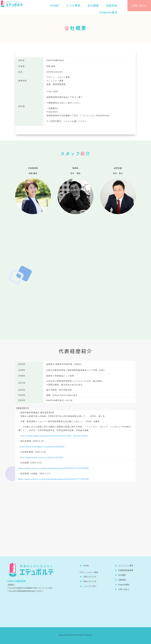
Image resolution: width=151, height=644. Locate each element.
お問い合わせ (139, 6)
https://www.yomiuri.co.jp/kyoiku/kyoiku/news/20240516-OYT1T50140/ (54, 479)
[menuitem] (55, 6)
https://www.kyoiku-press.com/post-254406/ (41, 458)
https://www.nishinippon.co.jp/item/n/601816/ (42, 447)
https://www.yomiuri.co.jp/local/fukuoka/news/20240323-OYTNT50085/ (54, 468)
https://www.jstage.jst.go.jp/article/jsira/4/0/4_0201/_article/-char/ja (53, 436)
